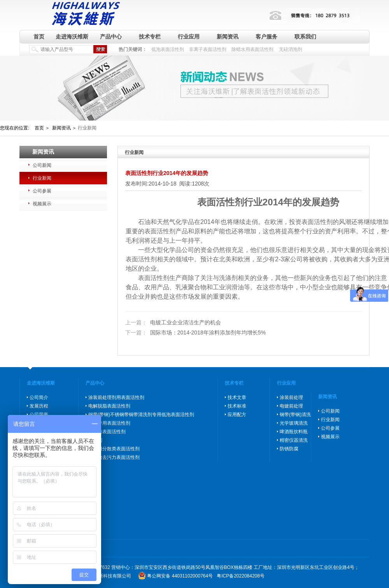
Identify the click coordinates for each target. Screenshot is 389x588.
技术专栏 (150, 37)
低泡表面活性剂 (168, 49)
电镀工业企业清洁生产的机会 (173, 323)
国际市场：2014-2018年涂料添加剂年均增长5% (195, 332)
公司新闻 (42, 165)
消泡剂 (95, 440)
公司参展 (42, 191)
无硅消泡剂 (291, 49)
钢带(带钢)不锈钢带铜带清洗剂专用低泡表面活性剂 (141, 415)
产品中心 (111, 37)
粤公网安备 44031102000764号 (180, 576)
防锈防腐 (289, 449)
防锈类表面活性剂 (107, 432)
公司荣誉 (39, 415)
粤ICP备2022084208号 (241, 576)
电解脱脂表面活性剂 (109, 406)
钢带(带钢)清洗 (295, 415)
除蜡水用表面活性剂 (252, 49)
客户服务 (266, 37)
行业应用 (189, 37)
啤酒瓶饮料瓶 (294, 432)
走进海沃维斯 (72, 37)
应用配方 (237, 415)
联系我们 (305, 37)
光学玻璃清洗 (294, 423)
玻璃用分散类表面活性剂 (114, 449)
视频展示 (42, 204)
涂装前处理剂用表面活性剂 (116, 397)
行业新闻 (42, 178)
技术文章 (237, 397)
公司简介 (39, 397)
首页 (39, 37)
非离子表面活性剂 (208, 49)
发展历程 (39, 406)
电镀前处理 (291, 406)
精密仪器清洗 (294, 440)
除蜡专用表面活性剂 (109, 423)
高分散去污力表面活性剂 (114, 457)
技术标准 (237, 406)
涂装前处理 (291, 397)
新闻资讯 (228, 37)
